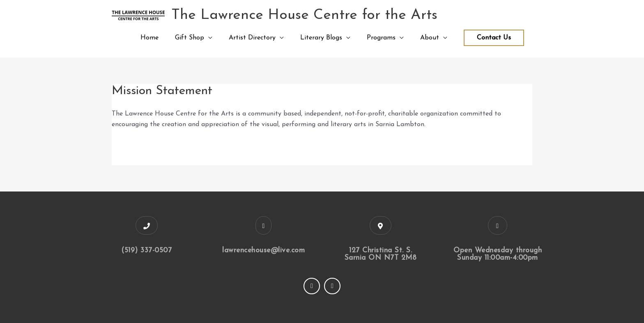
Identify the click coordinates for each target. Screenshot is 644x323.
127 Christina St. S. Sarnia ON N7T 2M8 (381, 254)
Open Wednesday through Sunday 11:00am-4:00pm (498, 254)
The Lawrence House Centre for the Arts (304, 15)
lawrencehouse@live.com (263, 250)
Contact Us (494, 38)
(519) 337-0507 (146, 250)
